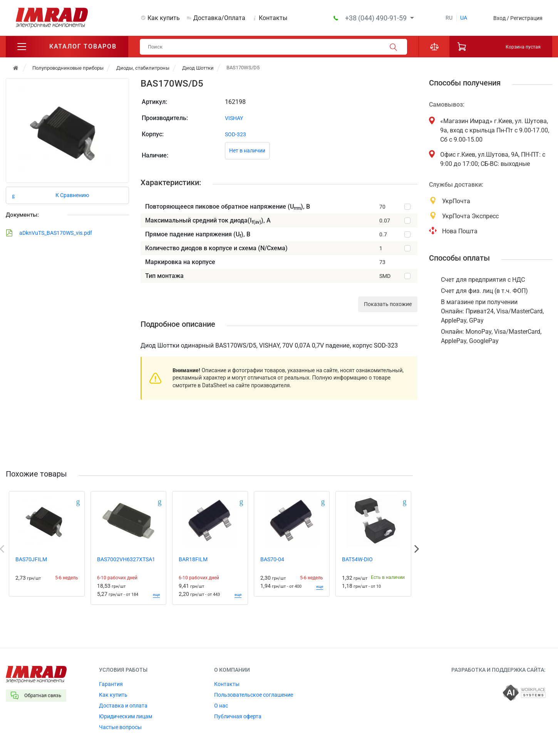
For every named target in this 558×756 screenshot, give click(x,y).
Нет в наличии (247, 151)
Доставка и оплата (123, 706)
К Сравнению (72, 196)
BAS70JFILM (31, 560)
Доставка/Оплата (219, 18)
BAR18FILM (193, 560)
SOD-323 (235, 135)
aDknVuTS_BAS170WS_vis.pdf (49, 233)
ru (449, 18)
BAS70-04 (272, 560)
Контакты (273, 18)
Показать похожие (388, 305)
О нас (221, 706)
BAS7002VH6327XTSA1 (126, 560)
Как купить (164, 18)
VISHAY (234, 119)
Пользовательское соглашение (254, 695)
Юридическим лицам (126, 717)
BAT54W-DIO (357, 560)
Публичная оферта (238, 717)
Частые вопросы (120, 728)
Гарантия (111, 684)
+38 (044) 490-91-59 (377, 18)
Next (417, 549)
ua (464, 18)
